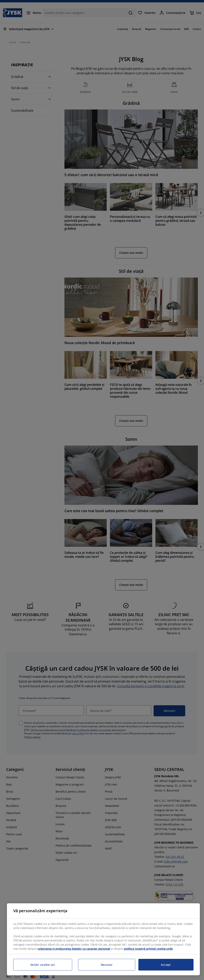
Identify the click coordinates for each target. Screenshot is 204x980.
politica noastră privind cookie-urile (148, 949)
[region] (103, 939)
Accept (166, 965)
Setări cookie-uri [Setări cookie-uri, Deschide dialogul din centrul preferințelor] (43, 965)
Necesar (107, 965)
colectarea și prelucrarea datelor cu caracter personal (74, 949)
